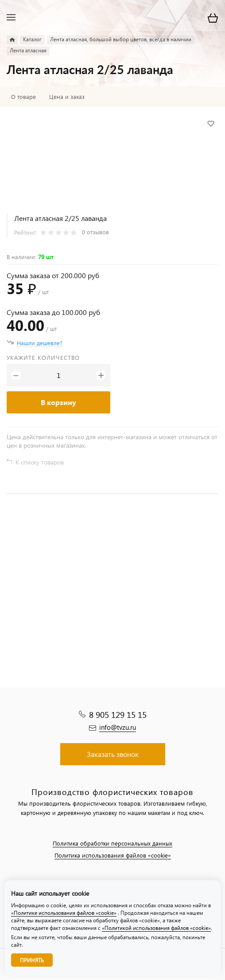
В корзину (58, 402)
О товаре (23, 97)
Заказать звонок (113, 754)
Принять (32, 960)
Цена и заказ (67, 97)
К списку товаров (40, 462)
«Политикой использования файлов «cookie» (156, 928)
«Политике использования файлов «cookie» (64, 913)
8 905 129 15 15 (118, 714)
